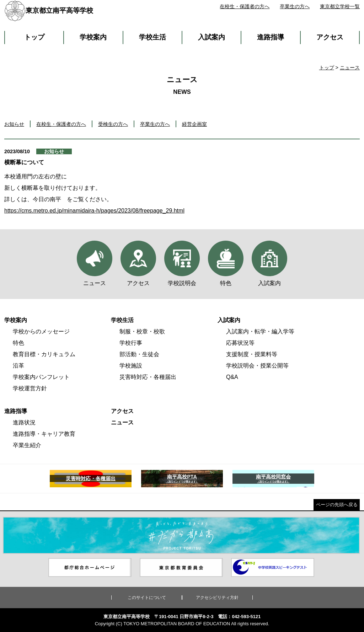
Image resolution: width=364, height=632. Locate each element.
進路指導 (271, 37)
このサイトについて (147, 598)
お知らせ (14, 124)
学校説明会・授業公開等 (257, 366)
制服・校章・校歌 (142, 331)
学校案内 (93, 37)
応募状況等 (240, 343)
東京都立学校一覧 (340, 6)
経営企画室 (194, 124)
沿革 (18, 366)
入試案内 (212, 37)
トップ (34, 37)
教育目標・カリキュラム (44, 354)
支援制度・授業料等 (252, 354)
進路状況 (24, 422)
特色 (18, 343)
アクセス (330, 37)
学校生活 (152, 37)
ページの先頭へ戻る (337, 505)
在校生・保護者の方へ (245, 6)
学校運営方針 (30, 388)
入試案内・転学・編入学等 (260, 331)
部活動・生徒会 (139, 354)
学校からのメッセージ (41, 331)
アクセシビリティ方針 (217, 598)
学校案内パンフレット (41, 377)
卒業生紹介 (27, 445)
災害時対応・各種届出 (148, 377)
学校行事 (131, 343)
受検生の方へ (113, 124)
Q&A (232, 377)
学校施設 (131, 366)
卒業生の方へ (295, 6)
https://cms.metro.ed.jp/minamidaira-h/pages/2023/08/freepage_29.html (94, 211)
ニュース (350, 68)
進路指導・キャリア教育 (44, 434)
